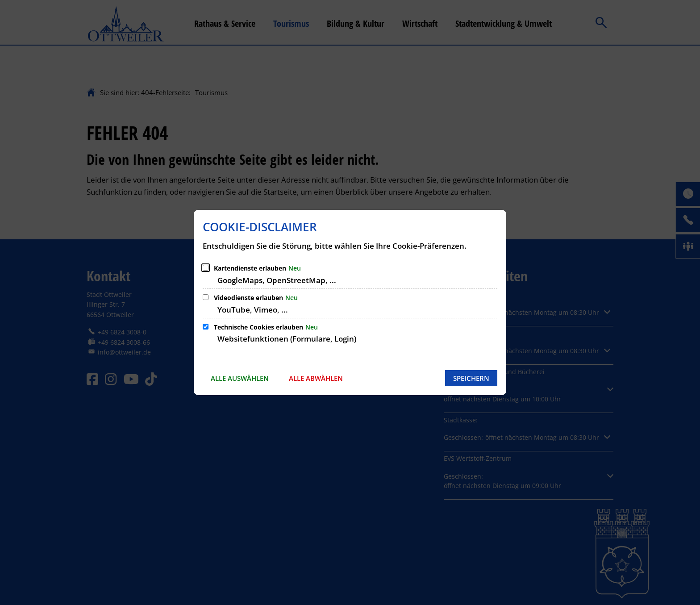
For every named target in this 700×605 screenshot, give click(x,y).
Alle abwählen (316, 378)
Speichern (471, 378)
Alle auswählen (240, 378)
